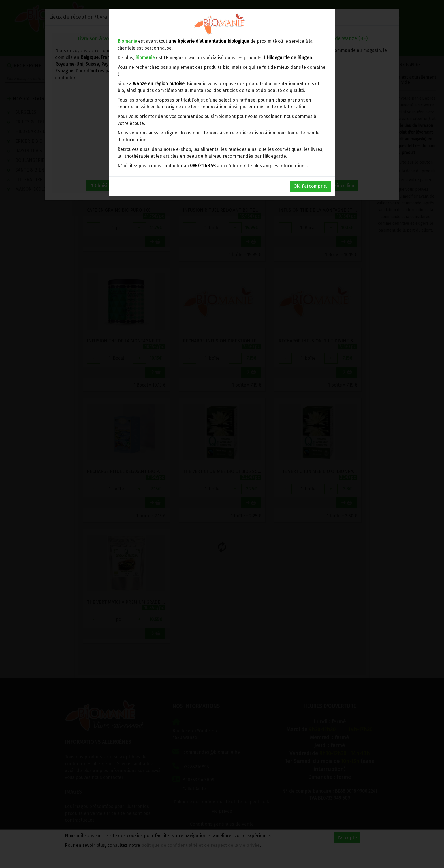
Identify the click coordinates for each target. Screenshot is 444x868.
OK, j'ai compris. (310, 186)
